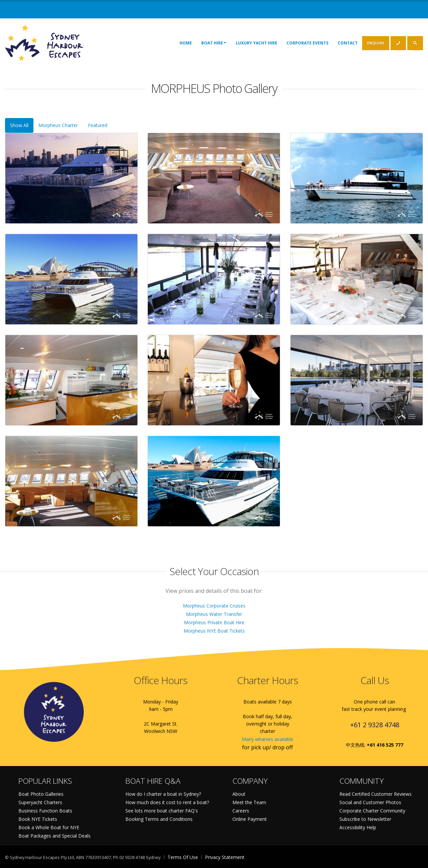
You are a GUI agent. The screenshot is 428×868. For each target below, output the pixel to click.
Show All (19, 125)
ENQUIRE (376, 43)
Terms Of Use (183, 857)
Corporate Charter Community (372, 811)
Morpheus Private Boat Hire (214, 622)
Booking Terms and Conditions (159, 819)
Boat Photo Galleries (41, 794)
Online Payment (250, 819)
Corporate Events (307, 43)
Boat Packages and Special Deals (55, 836)
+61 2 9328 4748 (375, 725)
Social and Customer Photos (370, 802)
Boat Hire (214, 43)
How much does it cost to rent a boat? (167, 802)
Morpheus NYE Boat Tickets (214, 631)
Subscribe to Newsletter (365, 819)
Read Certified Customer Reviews (376, 794)
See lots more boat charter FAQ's (162, 811)
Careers (241, 811)
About (239, 794)
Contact (348, 43)
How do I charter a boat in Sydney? (163, 794)
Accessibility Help (358, 827)
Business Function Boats (45, 811)
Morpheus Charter (58, 125)
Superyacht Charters (40, 802)
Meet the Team (249, 802)
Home (186, 43)
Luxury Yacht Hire (256, 43)
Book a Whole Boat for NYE (49, 827)
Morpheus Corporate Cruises (214, 606)
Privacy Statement (225, 857)
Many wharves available (267, 739)
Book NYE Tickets (38, 819)
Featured (98, 125)
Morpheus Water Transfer (214, 614)
